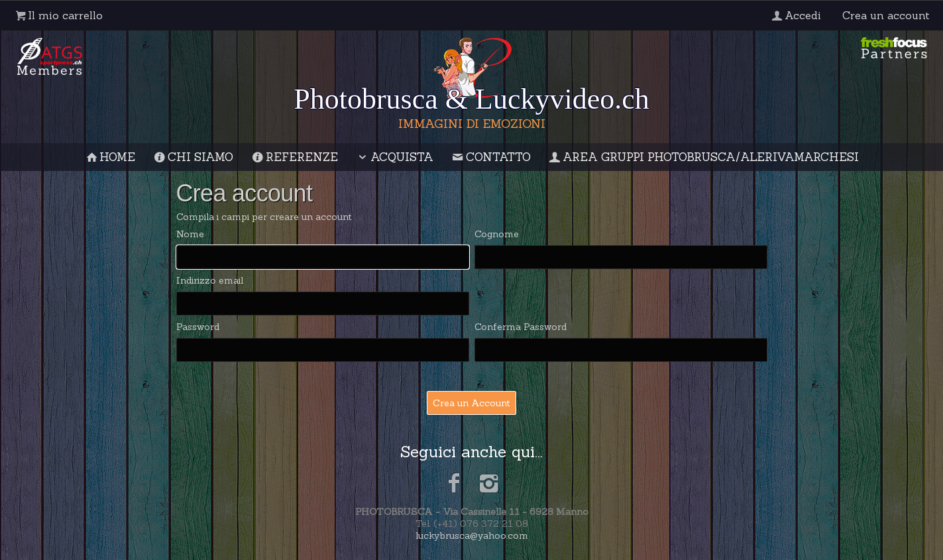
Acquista (394, 157)
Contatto (490, 157)
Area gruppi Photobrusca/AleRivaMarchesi (703, 157)
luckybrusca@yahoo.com (472, 535)
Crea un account (886, 15)
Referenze (294, 157)
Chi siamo (193, 157)
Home (110, 157)
